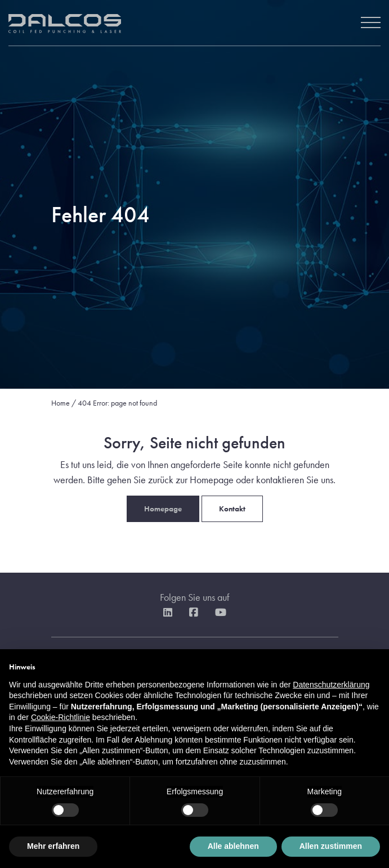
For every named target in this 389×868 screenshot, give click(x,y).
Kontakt (232, 509)
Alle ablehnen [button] (233, 846)
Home (61, 403)
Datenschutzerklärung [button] (331, 685)
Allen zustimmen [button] (331, 846)
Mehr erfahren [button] (53, 846)
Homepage (163, 509)
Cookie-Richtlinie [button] (61, 717)
